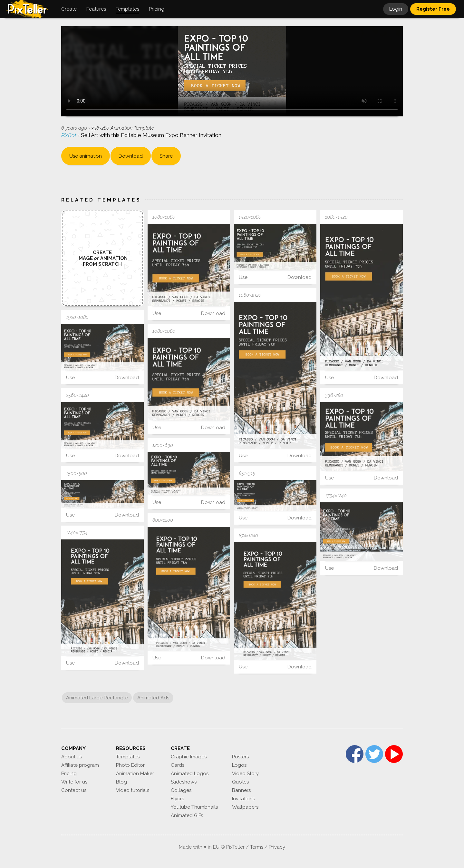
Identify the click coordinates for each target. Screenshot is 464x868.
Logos (239, 765)
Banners (241, 790)
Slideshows (184, 782)
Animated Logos (190, 774)
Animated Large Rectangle (97, 698)
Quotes (240, 782)
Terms (257, 847)
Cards (178, 765)
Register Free (433, 9)
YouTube (394, 754)
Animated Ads (153, 698)
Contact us (74, 790)
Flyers (177, 799)
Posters (240, 757)
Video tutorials (133, 790)
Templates (128, 757)
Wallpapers (245, 807)
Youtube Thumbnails (194, 807)
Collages (181, 790)
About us (72, 757)
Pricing (69, 774)
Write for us (74, 782)
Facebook (355, 754)
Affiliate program (80, 765)
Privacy (277, 847)
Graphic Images (189, 757)
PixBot (69, 135)
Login (396, 9)
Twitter (374, 754)
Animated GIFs (187, 815)
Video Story (245, 774)
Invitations (243, 799)
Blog (121, 782)
